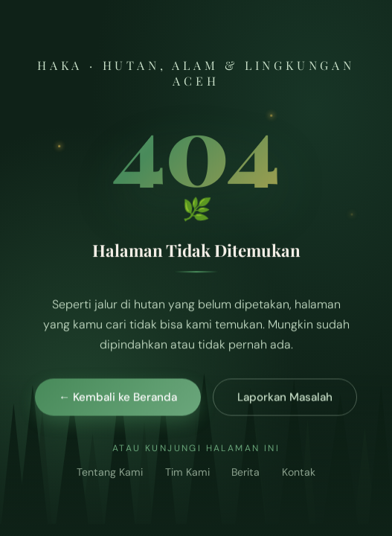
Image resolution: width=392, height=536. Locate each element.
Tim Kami (187, 473)
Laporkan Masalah (285, 398)
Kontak (299, 473)
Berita (245, 473)
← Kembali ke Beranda (118, 398)
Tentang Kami (110, 473)
